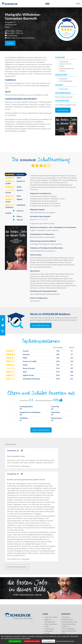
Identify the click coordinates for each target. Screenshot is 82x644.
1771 (58, 372)
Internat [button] (14, 220)
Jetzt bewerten (63, 110)
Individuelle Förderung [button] (15, 206)
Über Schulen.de (51, 624)
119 (72, 361)
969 (58, 358)
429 (58, 365)
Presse (47, 633)
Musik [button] (13, 187)
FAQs (47, 626)
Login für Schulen (51, 617)
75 (72, 351)
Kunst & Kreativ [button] (14, 191)
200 (72, 372)
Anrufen (10, 43)
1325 (58, 375)
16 (72, 354)
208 (58, 354)
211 (72, 379)
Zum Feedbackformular (41, 325)
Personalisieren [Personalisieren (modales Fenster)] (48, 641)
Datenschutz (49, 629)
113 (72, 358)
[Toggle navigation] (47, 4)
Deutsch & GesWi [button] (15, 182)
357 (72, 368)
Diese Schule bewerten (41, 430)
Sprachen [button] (15, 174)
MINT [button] (13, 178)
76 (72, 365)
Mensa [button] (14, 216)
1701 (58, 361)
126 (72, 375)
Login (78, 4)
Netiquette (49, 631)
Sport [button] (13, 196)
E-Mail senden (12, 35)
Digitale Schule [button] (14, 200)
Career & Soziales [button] (15, 212)
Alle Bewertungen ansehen (17, 567)
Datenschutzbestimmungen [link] (65, 641)
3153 (58, 368)
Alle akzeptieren (15, 641)
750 (58, 351)
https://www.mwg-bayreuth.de (23, 38)
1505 (58, 379)
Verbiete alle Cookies (32, 641)
